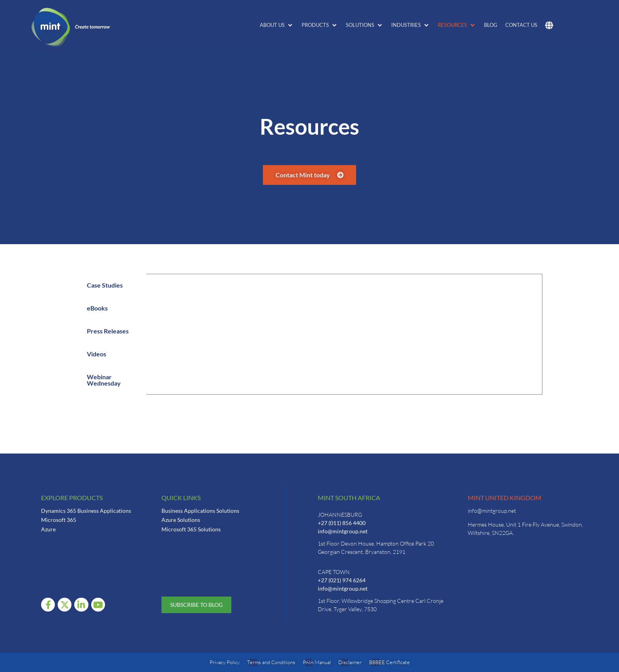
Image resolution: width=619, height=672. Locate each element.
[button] (277, 25)
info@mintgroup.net (343, 531)
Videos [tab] (97, 354)
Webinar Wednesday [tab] (104, 380)
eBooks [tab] (97, 308)
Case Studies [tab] (105, 285)
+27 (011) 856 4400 (342, 523)
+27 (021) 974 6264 (342, 580)
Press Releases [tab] (108, 331)
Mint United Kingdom (505, 498)
